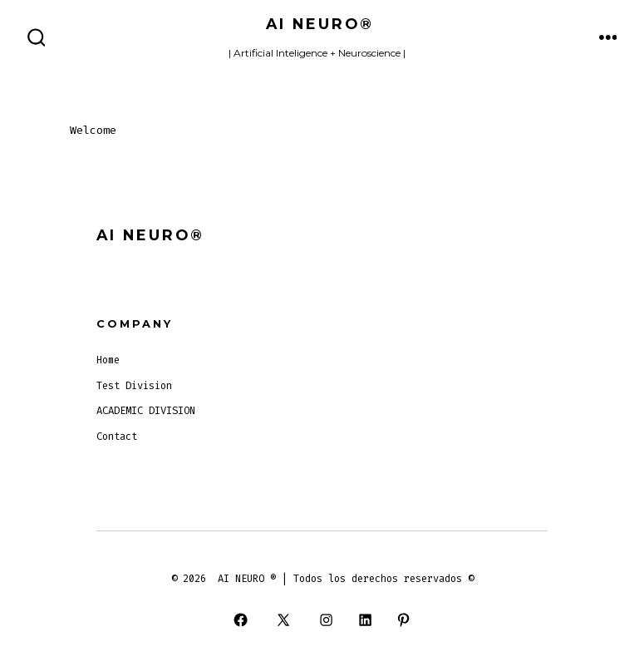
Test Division (134, 386)
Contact (117, 437)
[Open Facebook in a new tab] (240, 619)
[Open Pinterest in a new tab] (403, 619)
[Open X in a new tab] (284, 619)
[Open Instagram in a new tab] (327, 619)
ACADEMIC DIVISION (146, 411)
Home (108, 360)
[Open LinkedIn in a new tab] (365, 619)
